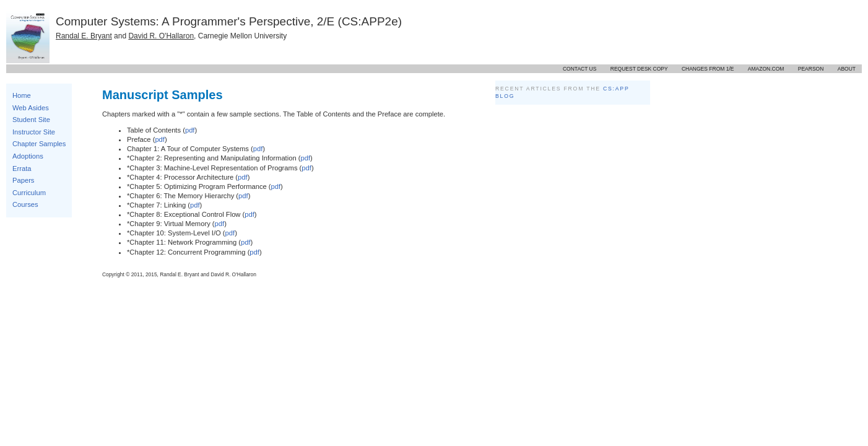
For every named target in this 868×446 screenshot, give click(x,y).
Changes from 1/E (708, 69)
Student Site (31, 120)
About (847, 69)
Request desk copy (639, 69)
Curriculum (29, 193)
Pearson (811, 69)
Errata (22, 168)
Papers (23, 180)
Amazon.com (766, 69)
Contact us (579, 69)
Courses (25, 204)
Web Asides (31, 108)
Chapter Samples (39, 144)
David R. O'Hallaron (161, 36)
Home (22, 95)
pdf (190, 130)
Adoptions (28, 156)
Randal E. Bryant (84, 36)
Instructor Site (34, 132)
